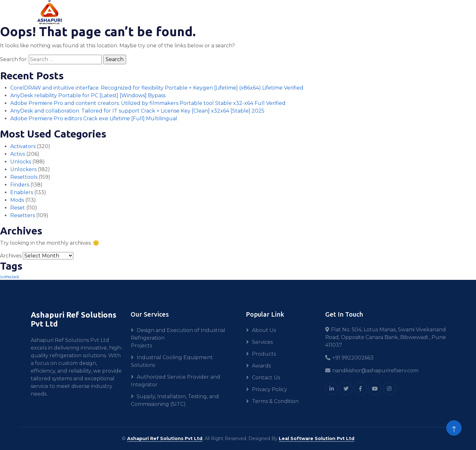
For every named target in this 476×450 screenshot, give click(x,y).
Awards (261, 366)
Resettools (24, 177)
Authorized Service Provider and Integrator (176, 381)
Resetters (23, 215)
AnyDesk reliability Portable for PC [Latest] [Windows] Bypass (88, 95)
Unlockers (23, 169)
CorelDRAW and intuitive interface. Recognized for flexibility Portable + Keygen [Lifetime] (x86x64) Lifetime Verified (157, 88)
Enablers (22, 192)
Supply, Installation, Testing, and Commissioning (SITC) (175, 400)
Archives (11, 256)
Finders (20, 185)
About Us (264, 330)
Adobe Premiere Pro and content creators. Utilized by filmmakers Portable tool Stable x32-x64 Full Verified (148, 103)
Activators (23, 146)
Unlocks (21, 162)
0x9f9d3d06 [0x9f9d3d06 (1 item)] (10, 277)
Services (262, 342)
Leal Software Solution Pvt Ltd (317, 438)
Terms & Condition (275, 401)
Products (264, 354)
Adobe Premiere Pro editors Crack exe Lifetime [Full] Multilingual (94, 118)
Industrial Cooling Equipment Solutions (172, 361)
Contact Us (266, 378)
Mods (17, 200)
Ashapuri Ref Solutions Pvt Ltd (165, 438)
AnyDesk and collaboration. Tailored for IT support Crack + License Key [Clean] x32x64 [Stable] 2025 (137, 111)
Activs (18, 154)
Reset (18, 208)
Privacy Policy (270, 389)
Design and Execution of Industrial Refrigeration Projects (178, 338)
